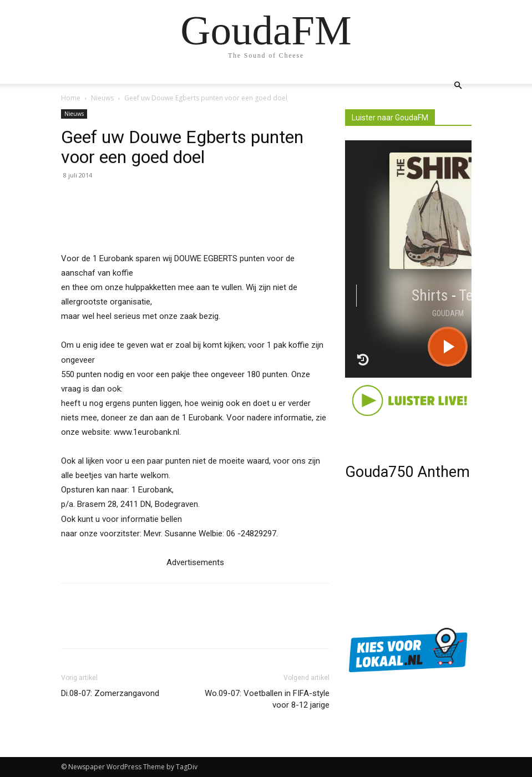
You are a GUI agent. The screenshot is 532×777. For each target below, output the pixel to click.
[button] (458, 86)
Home (71, 98)
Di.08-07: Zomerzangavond (110, 693)
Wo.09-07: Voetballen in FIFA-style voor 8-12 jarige (267, 699)
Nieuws (102, 98)
